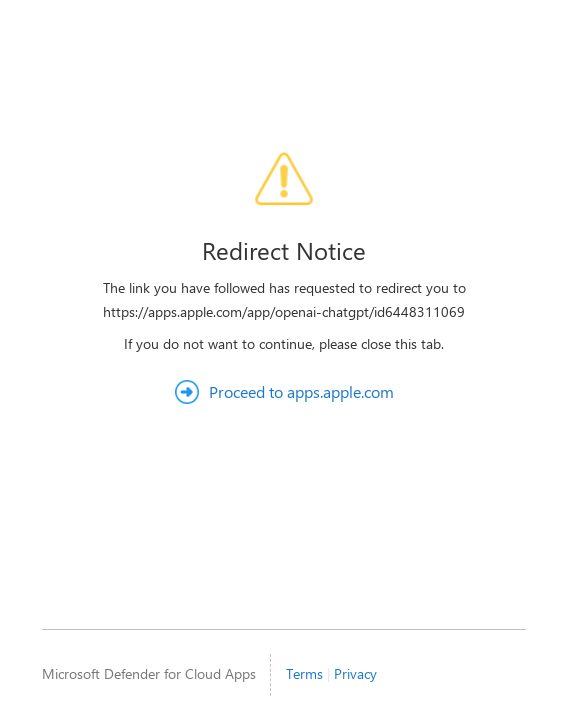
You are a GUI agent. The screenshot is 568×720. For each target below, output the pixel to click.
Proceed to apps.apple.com (301, 391)
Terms (304, 673)
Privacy (355, 673)
